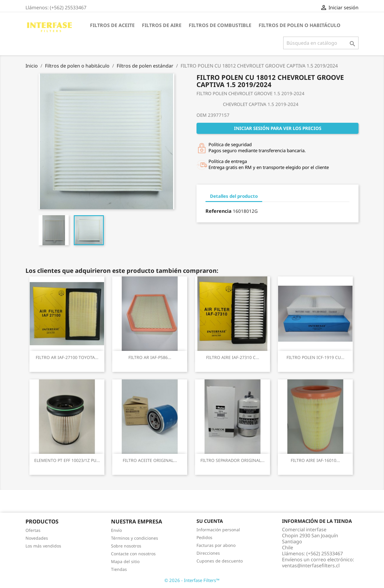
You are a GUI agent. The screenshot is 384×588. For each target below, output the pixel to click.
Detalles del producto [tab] (234, 196)
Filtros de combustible (220, 25)
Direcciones (208, 553)
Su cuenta (210, 521)
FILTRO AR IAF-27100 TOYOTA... (67, 357)
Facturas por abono (216, 545)
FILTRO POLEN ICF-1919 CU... (315, 357)
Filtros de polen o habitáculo (300, 25)
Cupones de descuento (220, 561)
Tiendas (119, 569)
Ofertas (33, 530)
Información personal (218, 530)
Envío (116, 530)
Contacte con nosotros (133, 554)
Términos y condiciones (135, 538)
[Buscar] (321, 43)
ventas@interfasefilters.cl (311, 565)
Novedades (37, 538)
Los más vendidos (43, 546)
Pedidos (204, 537)
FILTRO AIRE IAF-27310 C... (233, 357)
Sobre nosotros (126, 546)
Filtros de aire (162, 25)
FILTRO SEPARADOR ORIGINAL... (232, 460)
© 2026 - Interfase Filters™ (192, 580)
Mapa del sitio (125, 561)
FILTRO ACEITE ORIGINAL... (150, 460)
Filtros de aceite (112, 25)
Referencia (219, 211)
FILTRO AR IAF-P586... (150, 357)
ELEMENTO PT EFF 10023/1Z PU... (67, 460)
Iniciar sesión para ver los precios (278, 128)
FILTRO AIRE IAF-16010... (315, 460)
